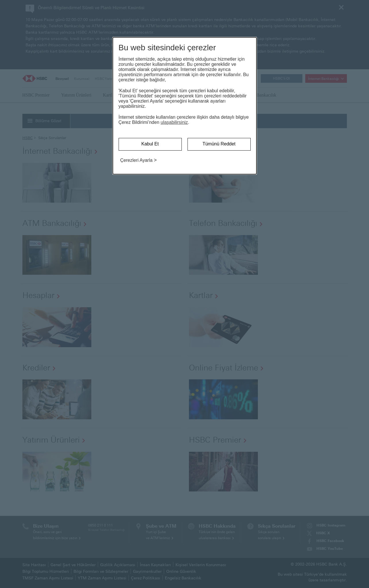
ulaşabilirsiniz (174, 122)
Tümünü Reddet (219, 144)
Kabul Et (150, 144)
